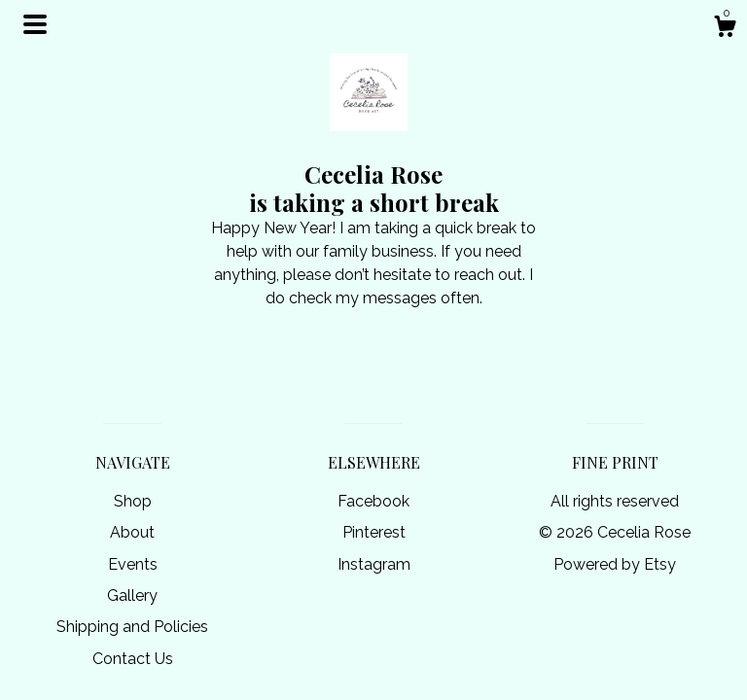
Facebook (373, 501)
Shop (133, 501)
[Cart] (725, 29)
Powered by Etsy (615, 564)
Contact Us (133, 659)
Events (133, 564)
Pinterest (374, 532)
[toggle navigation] (35, 24)
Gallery (132, 595)
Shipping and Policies (132, 627)
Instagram (374, 564)
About (132, 532)
